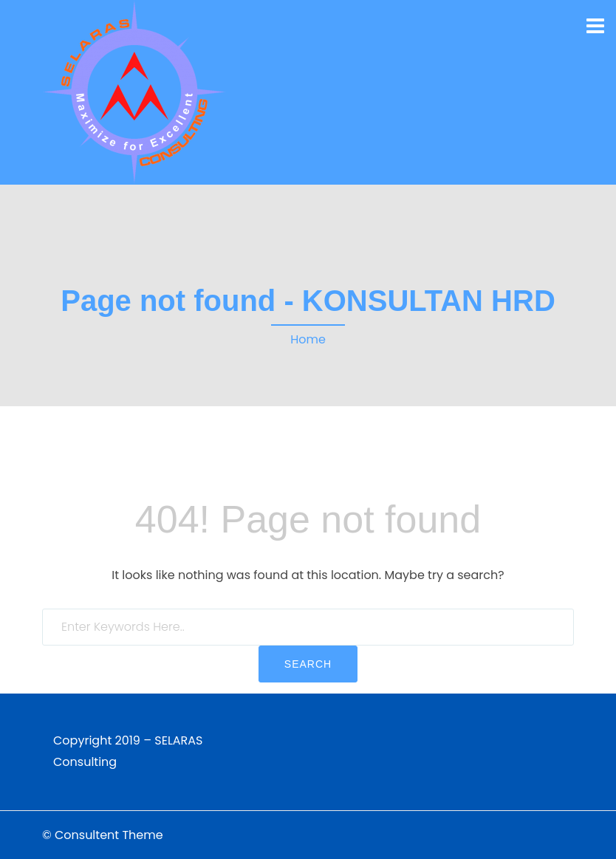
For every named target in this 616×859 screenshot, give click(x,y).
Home (308, 339)
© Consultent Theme (103, 835)
